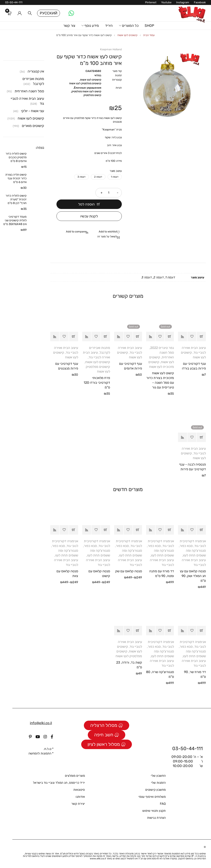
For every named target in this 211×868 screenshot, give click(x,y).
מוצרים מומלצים (75, 776)
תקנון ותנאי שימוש (154, 811)
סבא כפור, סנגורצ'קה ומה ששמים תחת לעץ (192, 551)
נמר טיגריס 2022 (162, 348)
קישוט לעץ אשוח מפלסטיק (86, 91)
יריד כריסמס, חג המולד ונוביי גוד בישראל (59, 783)
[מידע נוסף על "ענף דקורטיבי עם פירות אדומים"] (137, 337)
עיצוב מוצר (116, 171)
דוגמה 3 (81, 177)
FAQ (163, 804)
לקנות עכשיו (89, 216)
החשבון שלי (158, 776)
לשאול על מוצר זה (107, 236)
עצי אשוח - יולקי (33, 111)
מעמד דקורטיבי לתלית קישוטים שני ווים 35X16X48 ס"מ (15, 220)
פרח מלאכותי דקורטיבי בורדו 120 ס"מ (97, 383)
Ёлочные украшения (88, 88)
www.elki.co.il (98, 859)
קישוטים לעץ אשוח (127, 35)
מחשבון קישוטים (155, 790)
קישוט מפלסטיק (92, 95)
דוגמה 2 (98, 177)
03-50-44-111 (14, 2)
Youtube (166, 2)
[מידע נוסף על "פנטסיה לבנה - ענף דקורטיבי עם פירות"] (201, 437)
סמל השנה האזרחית (29, 91)
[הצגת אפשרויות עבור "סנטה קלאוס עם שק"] (137, 530)
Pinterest (151, 2)
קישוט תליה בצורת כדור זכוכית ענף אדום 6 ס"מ (16, 178)
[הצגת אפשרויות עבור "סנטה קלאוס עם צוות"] (74, 530)
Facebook (200, 2)
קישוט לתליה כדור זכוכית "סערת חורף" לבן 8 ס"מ (16, 199)
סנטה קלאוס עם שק (129, 571)
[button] (201, 337)
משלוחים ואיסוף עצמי (152, 797)
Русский (49, 13)
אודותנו (80, 797)
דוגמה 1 (115, 177)
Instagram (183, 2)
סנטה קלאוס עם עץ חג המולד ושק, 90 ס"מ (193, 576)
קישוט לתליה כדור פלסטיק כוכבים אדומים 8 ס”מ (16, 157)
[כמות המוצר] (109, 193)
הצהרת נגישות (156, 818)
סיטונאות (79, 790)
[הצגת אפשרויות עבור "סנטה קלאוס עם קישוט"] (105, 530)
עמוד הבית (149, 35)
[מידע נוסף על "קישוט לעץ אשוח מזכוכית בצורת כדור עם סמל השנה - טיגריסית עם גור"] (169, 337)
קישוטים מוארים (33, 126)
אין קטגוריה (36, 71)
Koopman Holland (111, 49)
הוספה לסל (87, 204)
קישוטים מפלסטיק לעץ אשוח (85, 83)
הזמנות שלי (158, 783)
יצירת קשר (78, 804)
